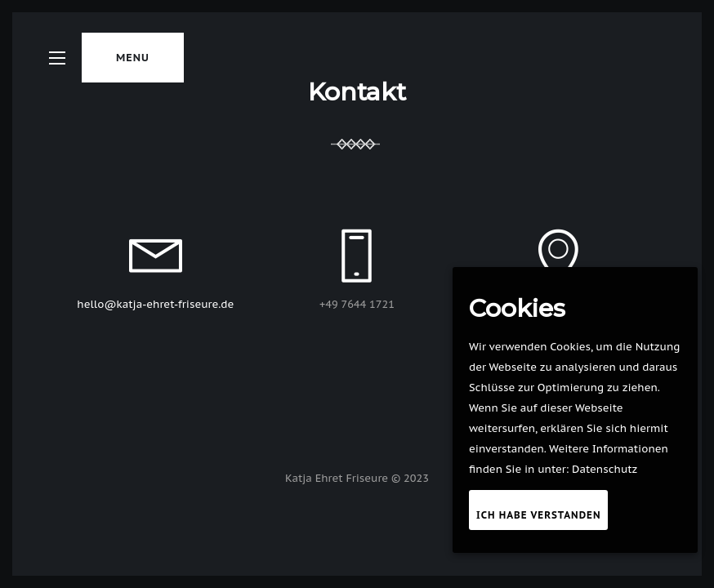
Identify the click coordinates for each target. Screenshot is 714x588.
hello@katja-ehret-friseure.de (155, 304)
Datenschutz (605, 469)
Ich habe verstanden (538, 515)
